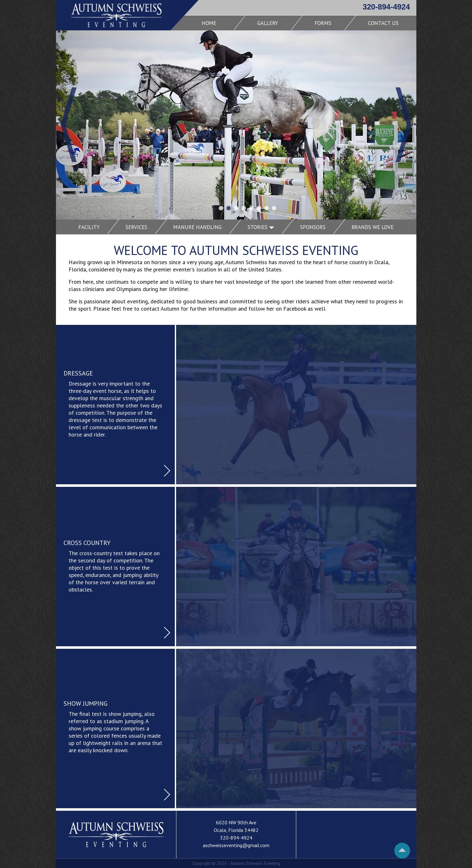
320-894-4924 (386, 7)
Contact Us (383, 23)
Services (136, 227)
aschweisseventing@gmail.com (236, 845)
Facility (89, 227)
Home (209, 23)
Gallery (268, 23)
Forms (323, 23)
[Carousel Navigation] (236, 143)
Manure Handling (197, 227)
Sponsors (313, 227)
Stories (261, 227)
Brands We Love (373, 227)
